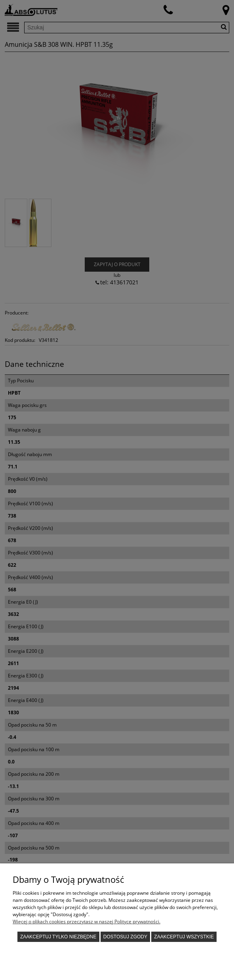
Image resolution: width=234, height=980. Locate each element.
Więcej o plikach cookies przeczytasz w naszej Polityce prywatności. (87, 922)
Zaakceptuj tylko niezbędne (58, 937)
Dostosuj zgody (125, 937)
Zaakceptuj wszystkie (184, 937)
